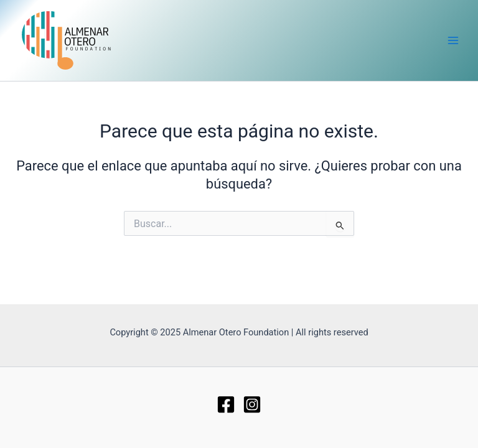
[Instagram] (252, 404)
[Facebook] (226, 404)
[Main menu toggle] (453, 40)
